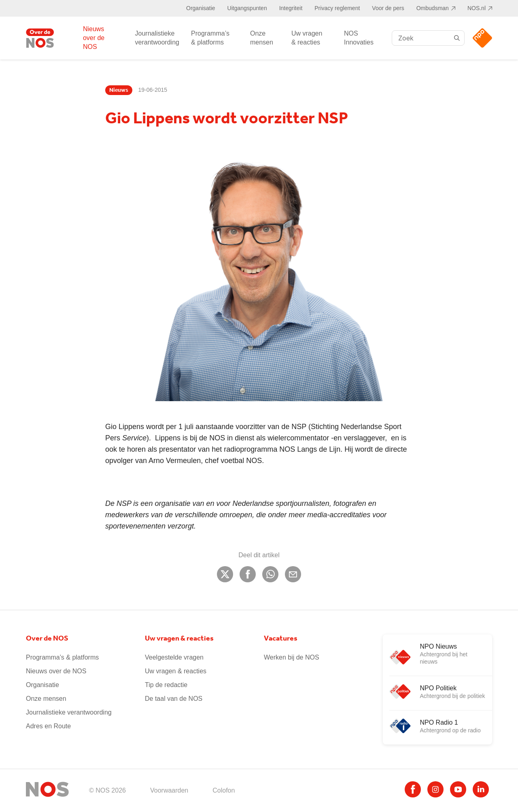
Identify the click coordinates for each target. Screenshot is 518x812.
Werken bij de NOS (292, 657)
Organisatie (201, 8)
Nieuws (119, 90)
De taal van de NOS (174, 699)
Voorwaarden (169, 790)
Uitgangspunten (247, 8)
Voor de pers (388, 8)
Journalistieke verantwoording (157, 38)
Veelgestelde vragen (174, 657)
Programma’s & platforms (210, 38)
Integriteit (291, 8)
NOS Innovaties (359, 38)
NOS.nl (477, 8)
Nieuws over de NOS (94, 38)
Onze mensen (262, 38)
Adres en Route (48, 726)
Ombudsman (433, 8)
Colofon (224, 790)
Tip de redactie (166, 685)
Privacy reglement (337, 8)
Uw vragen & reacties (307, 38)
